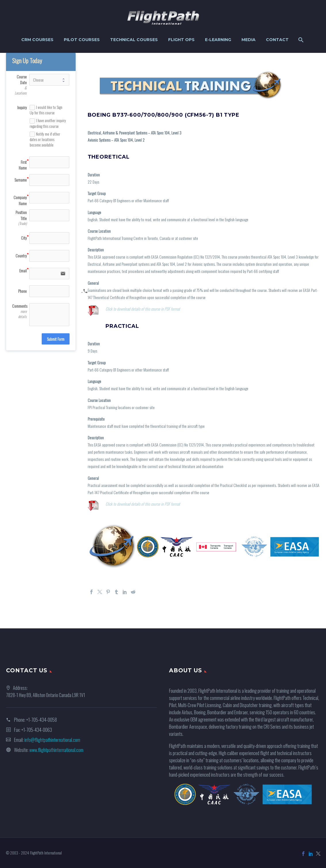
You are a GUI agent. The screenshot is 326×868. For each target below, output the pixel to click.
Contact (277, 40)
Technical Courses (134, 40)
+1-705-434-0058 (42, 720)
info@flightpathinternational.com (52, 740)
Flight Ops (181, 40)
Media (249, 40)
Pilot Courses (82, 40)
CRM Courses (37, 40)
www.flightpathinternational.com (56, 750)
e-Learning (218, 40)
